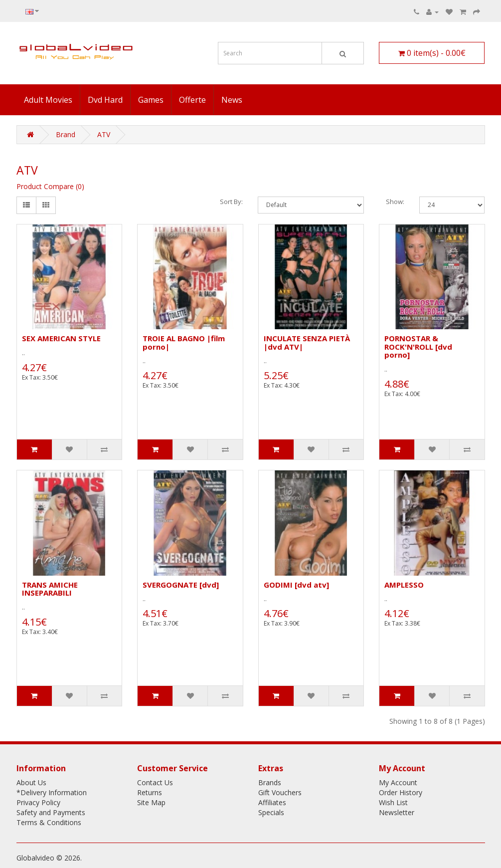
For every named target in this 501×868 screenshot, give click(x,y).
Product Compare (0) (50, 186)
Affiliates (272, 802)
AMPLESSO (404, 585)
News (232, 100)
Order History (401, 792)
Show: (395, 202)
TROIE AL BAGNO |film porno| (184, 342)
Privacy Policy (38, 802)
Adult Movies (48, 100)
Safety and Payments (51, 812)
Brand (66, 134)
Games (151, 100)
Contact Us (155, 782)
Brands (270, 782)
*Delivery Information (52, 792)
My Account (398, 782)
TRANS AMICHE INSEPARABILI (50, 589)
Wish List (393, 802)
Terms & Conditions (49, 822)
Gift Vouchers (280, 792)
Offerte (192, 100)
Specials (271, 812)
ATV (104, 134)
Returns (150, 792)
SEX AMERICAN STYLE (61, 338)
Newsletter (397, 812)
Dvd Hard (105, 100)
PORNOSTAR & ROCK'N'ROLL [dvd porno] (418, 346)
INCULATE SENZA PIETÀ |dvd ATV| (307, 342)
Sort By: (231, 202)
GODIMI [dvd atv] (296, 585)
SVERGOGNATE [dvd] (181, 585)
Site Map (151, 802)
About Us (31, 782)
